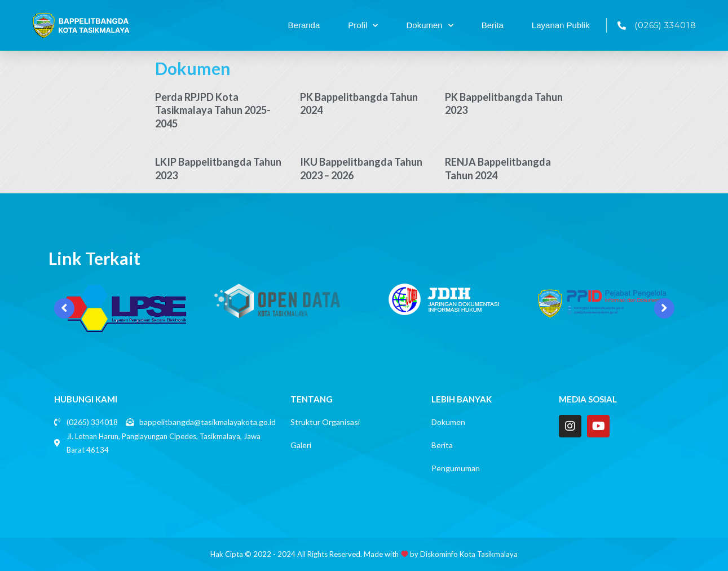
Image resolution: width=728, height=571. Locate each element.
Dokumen (429, 26)
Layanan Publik (561, 25)
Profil (363, 26)
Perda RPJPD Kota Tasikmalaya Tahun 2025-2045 (213, 110)
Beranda (304, 25)
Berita (493, 25)
